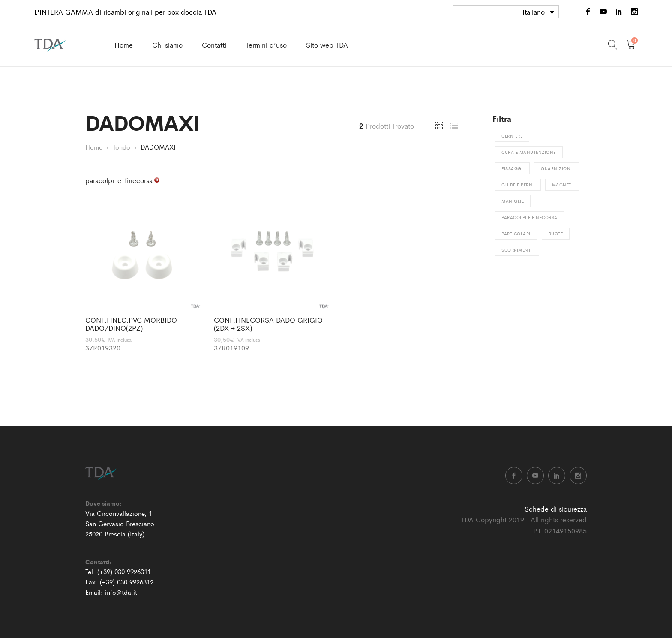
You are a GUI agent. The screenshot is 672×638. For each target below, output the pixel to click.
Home (124, 45)
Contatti (214, 45)
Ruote (556, 234)
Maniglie (513, 201)
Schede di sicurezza (556, 509)
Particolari (516, 234)
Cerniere (512, 136)
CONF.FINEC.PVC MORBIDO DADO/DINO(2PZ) (131, 324)
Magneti (562, 185)
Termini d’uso (266, 45)
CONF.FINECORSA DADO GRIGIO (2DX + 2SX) (268, 324)
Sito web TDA (327, 45)
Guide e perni (518, 185)
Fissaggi (512, 168)
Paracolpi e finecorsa (529, 217)
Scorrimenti (517, 250)
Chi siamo (167, 45)
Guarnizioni (556, 168)
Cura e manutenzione (529, 152)
